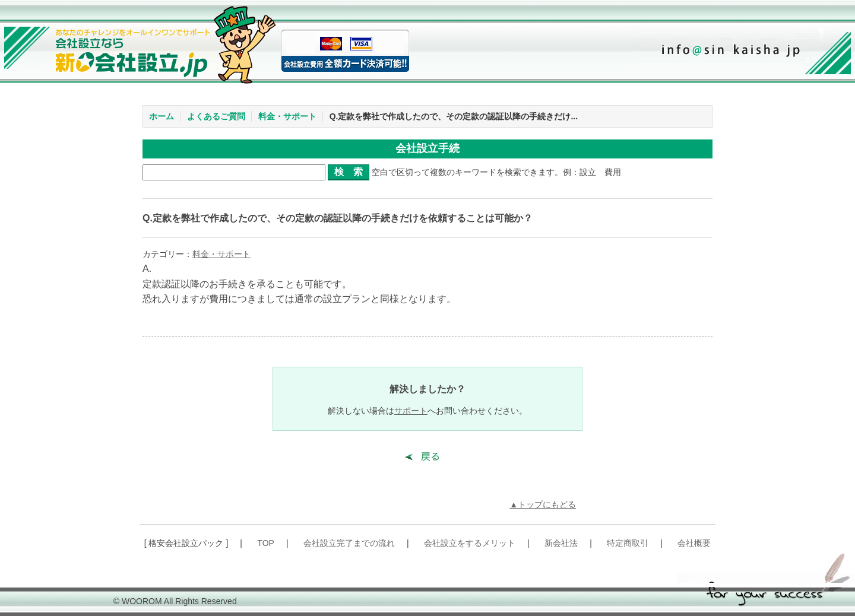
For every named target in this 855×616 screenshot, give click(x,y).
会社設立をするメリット (470, 543)
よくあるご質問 (216, 116)
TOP (266, 543)
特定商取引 (628, 543)
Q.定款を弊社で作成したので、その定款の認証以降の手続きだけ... (454, 116)
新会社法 (561, 543)
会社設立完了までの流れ (349, 543)
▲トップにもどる (543, 504)
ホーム (161, 116)
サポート (411, 411)
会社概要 (694, 543)
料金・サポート (287, 116)
